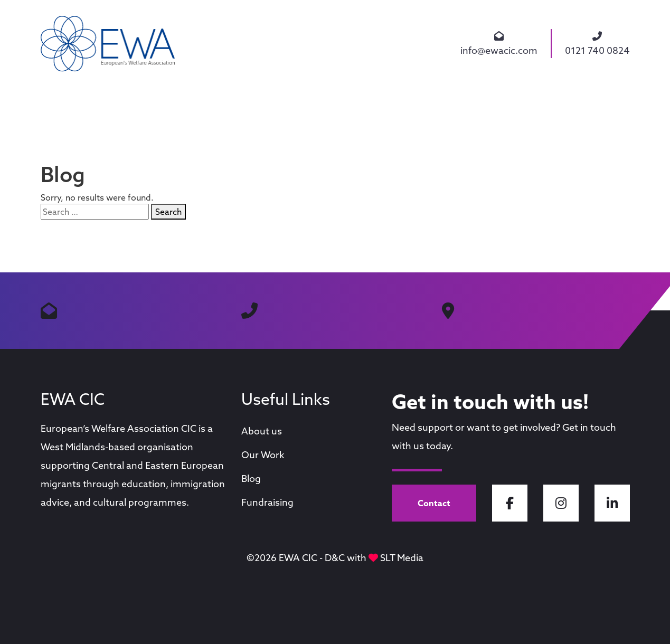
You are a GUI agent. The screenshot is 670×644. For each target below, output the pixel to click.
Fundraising (267, 502)
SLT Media (402, 558)
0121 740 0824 (597, 44)
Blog (251, 479)
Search (168, 212)
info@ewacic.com (499, 44)
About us (262, 431)
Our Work (263, 455)
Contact (434, 503)
